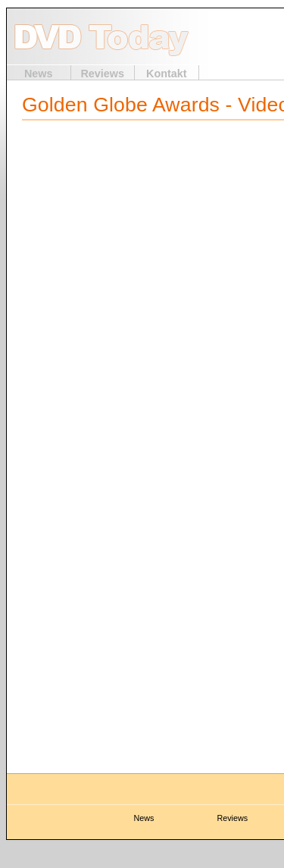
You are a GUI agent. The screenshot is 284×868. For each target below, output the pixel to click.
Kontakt (167, 74)
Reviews (102, 74)
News (39, 74)
